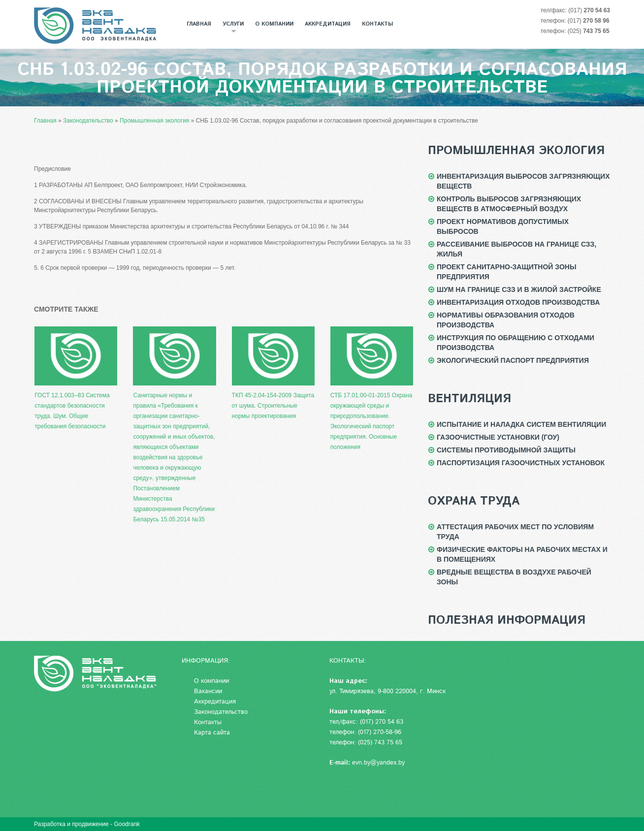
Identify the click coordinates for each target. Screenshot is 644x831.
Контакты (377, 24)
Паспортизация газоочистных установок (521, 463)
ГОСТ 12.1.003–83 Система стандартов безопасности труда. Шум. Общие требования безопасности (76, 378)
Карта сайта (212, 733)
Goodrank (127, 824)
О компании (274, 24)
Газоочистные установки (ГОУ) (498, 437)
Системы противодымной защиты (506, 450)
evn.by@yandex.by (378, 763)
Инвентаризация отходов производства (518, 302)
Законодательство (221, 712)
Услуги (231, 27)
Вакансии (208, 691)
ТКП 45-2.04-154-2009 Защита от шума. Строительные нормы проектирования (273, 373)
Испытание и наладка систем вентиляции (521, 424)
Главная (199, 24)
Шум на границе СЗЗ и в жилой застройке (519, 289)
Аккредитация (328, 24)
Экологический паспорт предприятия (513, 360)
